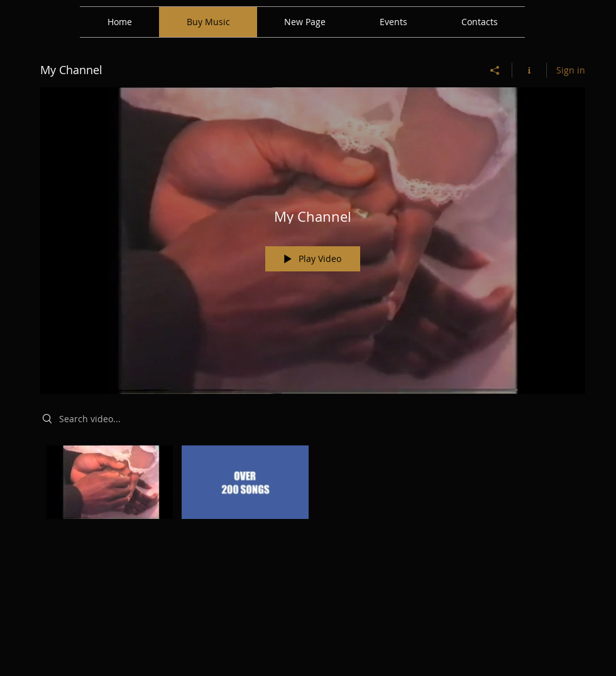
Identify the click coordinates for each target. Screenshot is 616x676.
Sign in (571, 70)
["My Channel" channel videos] (313, 486)
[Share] (495, 70)
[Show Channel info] (530, 70)
